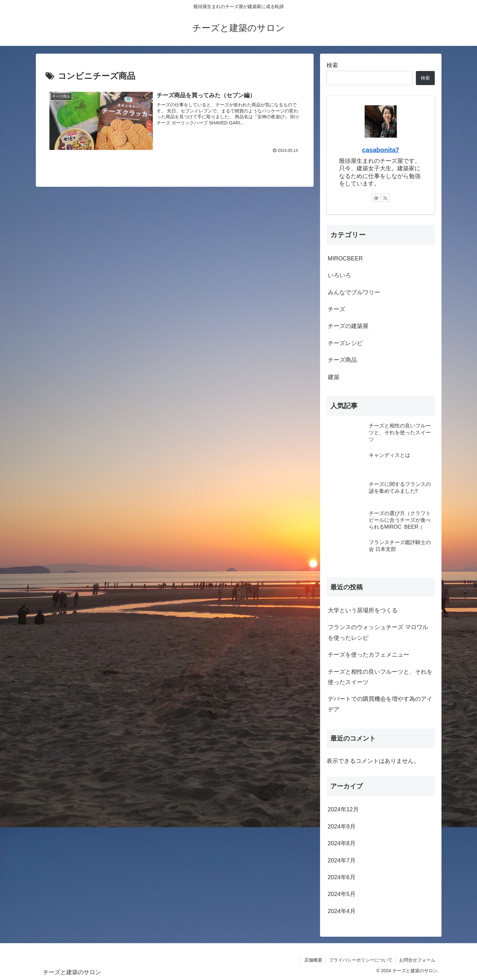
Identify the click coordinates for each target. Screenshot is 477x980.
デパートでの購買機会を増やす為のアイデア (380, 704)
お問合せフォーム (417, 960)
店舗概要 (313, 960)
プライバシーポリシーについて (361, 960)
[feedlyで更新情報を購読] (376, 198)
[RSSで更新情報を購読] (385, 198)
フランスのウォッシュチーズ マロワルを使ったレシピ (378, 632)
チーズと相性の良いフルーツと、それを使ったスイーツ (380, 677)
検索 (332, 65)
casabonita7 (380, 150)
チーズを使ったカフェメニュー (368, 655)
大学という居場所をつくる (363, 610)
